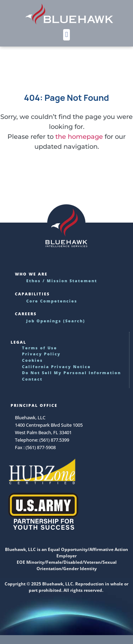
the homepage (79, 137)
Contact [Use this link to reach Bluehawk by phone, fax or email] (32, 379)
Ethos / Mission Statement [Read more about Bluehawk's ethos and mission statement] (62, 281)
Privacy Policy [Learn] (41, 354)
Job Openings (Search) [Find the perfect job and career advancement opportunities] (56, 321)
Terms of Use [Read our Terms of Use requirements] (40, 348)
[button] (66, 35)
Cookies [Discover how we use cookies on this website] (32, 360)
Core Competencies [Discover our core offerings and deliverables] (52, 301)
